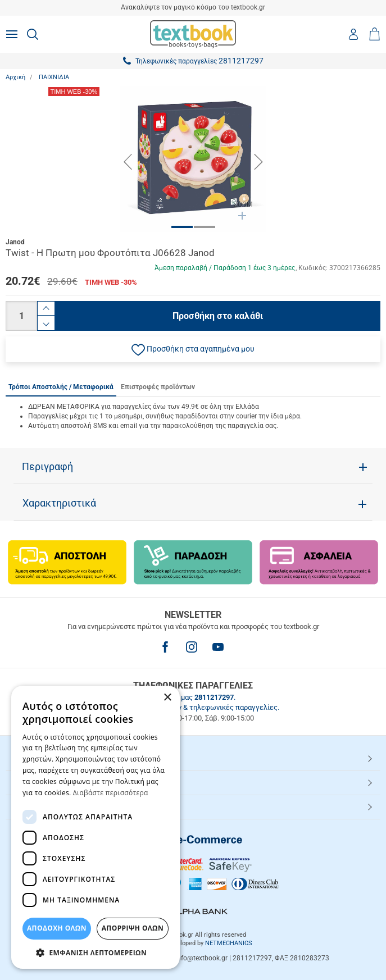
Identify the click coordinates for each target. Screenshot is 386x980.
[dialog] (96, 827)
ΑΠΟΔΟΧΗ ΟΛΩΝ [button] (57, 928)
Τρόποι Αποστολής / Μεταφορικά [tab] (61, 387)
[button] (193, 349)
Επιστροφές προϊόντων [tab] (158, 387)
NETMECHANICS (229, 943)
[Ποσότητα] (21, 316)
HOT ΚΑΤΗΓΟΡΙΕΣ (47, 758)
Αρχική (15, 77)
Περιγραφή (47, 467)
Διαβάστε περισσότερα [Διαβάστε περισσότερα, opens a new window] (111, 793)
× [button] (167, 698)
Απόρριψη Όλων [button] (133, 928)
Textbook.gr (35, 806)
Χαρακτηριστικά (59, 503)
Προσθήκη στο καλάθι (218, 316)
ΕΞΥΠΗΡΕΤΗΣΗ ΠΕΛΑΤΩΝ (60, 782)
